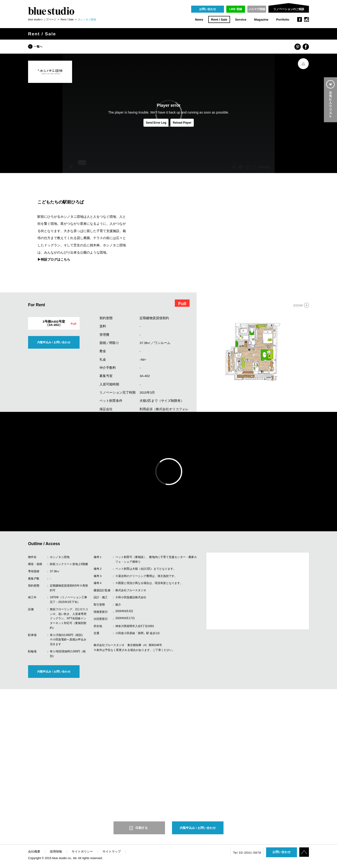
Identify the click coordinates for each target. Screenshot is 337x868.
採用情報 (56, 851)
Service (241, 20)
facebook (300, 19)
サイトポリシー (82, 851)
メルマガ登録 (257, 9)
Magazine (261, 20)
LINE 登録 (236, 9)
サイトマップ (112, 851)
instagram (307, 19)
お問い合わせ (208, 9)
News (199, 20)
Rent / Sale (219, 20)
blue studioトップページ (42, 19)
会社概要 (34, 851)
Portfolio (283, 20)
